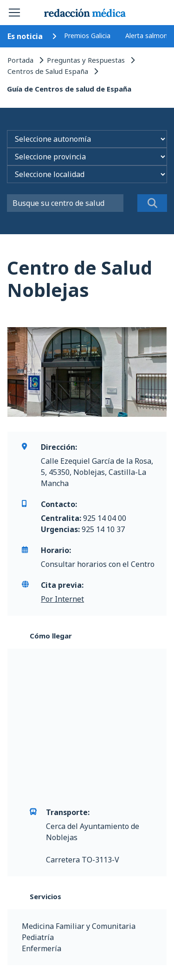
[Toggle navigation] (14, 13)
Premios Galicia (87, 36)
